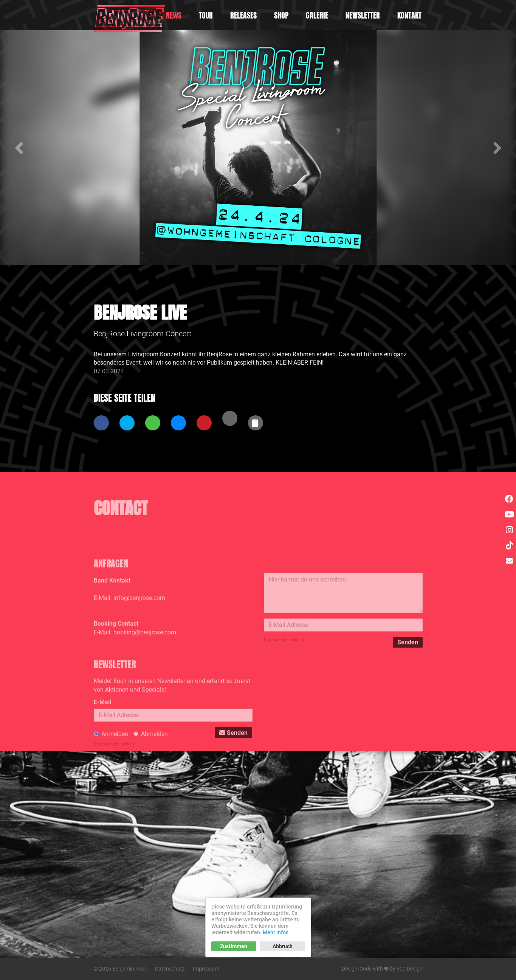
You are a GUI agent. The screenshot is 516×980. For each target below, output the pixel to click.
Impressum (206, 969)
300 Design (410, 969)
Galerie (317, 15)
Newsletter (363, 15)
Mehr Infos (276, 932)
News (174, 15)
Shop (281, 15)
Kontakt (409, 15)
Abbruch (283, 946)
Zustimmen (234, 946)
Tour (206, 15)
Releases (243, 15)
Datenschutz (170, 969)
